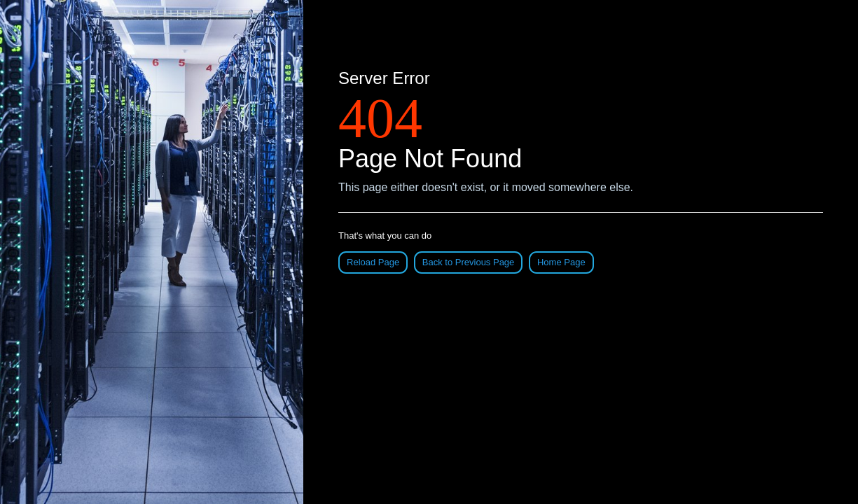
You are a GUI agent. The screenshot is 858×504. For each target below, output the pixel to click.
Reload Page (373, 262)
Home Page (561, 262)
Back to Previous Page (469, 262)
